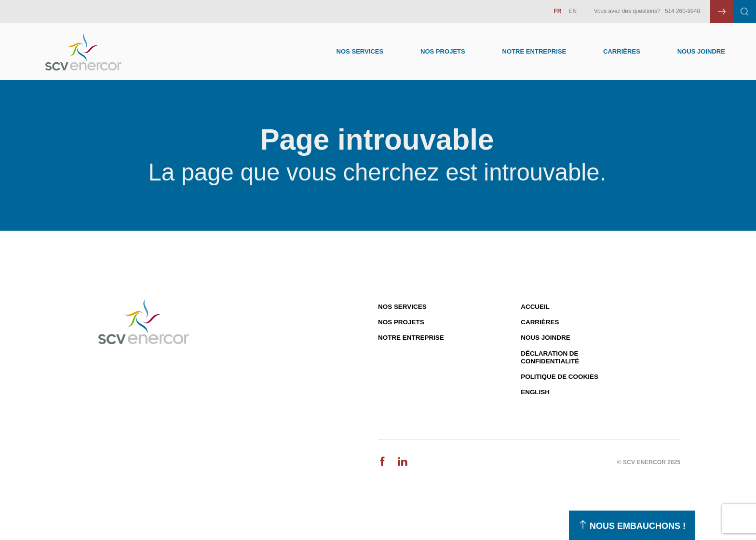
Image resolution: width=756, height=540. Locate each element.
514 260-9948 (682, 11)
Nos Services (360, 51)
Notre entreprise (534, 51)
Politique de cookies (560, 377)
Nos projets (401, 322)
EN (573, 11)
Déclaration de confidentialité (550, 357)
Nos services (402, 307)
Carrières (622, 51)
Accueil (535, 307)
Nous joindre (701, 51)
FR (558, 11)
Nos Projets (443, 51)
